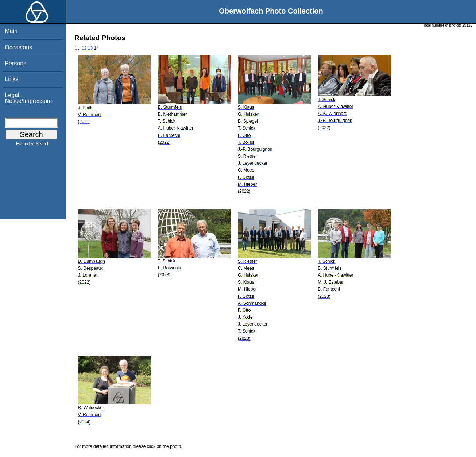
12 (84, 48)
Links (11, 79)
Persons (16, 63)
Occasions (18, 47)
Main (11, 31)
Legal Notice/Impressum (28, 98)
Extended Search (33, 145)
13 (90, 48)
